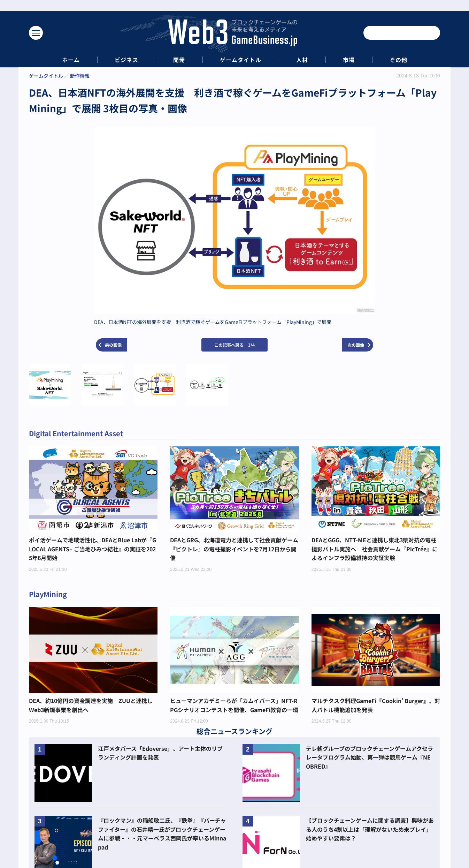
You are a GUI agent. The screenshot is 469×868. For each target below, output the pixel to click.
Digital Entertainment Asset (76, 433)
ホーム (71, 60)
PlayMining (48, 594)
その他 (398, 60)
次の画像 (356, 345)
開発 (179, 60)
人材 (302, 60)
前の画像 (113, 345)
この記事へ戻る (234, 345)
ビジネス (126, 60)
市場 (349, 60)
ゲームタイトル (241, 60)
